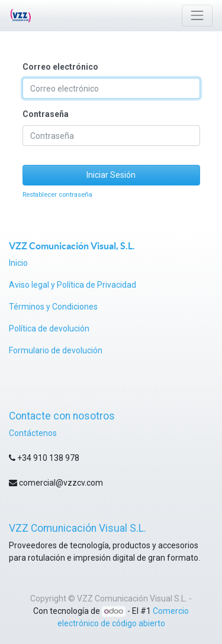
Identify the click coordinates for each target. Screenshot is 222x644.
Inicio (18, 263)
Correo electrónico (60, 67)
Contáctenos (33, 433)
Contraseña (46, 114)
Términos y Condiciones (53, 307)
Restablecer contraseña (57, 195)
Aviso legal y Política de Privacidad (73, 285)
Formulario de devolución (56, 350)
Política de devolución (50, 328)
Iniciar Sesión (111, 175)
